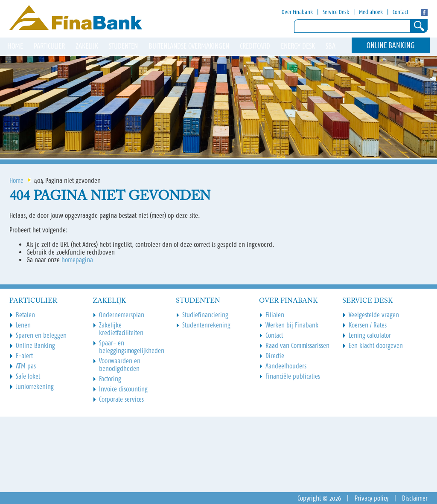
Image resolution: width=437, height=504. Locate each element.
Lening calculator (370, 335)
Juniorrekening (35, 386)
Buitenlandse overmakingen (189, 46)
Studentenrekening (206, 325)
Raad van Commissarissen (297, 345)
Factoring (110, 379)
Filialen (275, 315)
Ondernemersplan (122, 315)
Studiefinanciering (205, 315)
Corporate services (121, 399)
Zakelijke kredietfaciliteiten (121, 329)
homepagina (77, 260)
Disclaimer (415, 498)
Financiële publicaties (293, 376)
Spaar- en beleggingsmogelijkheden (132, 347)
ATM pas (26, 366)
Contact (401, 12)
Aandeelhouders (286, 366)
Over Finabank (297, 12)
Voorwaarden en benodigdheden (120, 365)
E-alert (24, 356)
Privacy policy (371, 498)
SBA (331, 46)
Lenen (23, 325)
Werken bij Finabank (292, 325)
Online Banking (391, 45)
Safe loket (28, 376)
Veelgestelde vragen (374, 315)
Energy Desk (298, 46)
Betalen (25, 315)
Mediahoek (371, 12)
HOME (15, 46)
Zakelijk (87, 46)
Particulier (49, 46)
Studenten (123, 46)
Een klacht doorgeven (376, 345)
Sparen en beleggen (41, 335)
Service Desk (336, 12)
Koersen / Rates (368, 325)
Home (16, 180)
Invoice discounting (123, 389)
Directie (275, 356)
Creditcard (255, 46)
